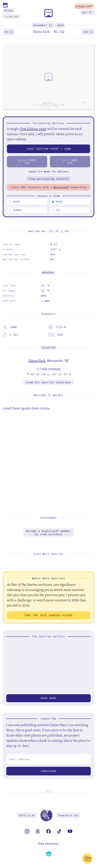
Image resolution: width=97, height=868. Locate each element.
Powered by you (68, 815)
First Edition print (33, 129)
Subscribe (48, 771)
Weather (48, 272)
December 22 (43, 25)
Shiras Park (37, 361)
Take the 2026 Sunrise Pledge (48, 615)
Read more (48, 698)
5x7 (56, 210)
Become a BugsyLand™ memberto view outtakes (48, 533)
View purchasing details (48, 179)
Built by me (27, 815)
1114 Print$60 (27, 162)
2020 (60, 25)
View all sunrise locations (48, 382)
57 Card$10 (70, 162)
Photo (14, 202)
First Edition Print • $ (48, 149)
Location (48, 348)
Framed (15, 210)
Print (57, 202)
